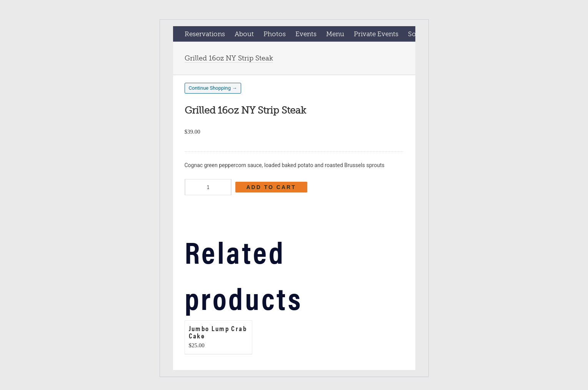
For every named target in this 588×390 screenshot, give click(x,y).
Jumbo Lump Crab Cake (218, 332)
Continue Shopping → (213, 88)
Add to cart (271, 187)
